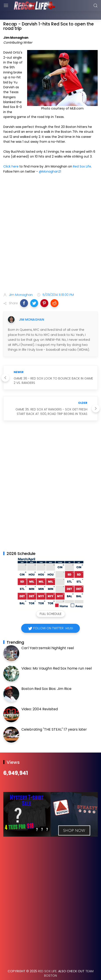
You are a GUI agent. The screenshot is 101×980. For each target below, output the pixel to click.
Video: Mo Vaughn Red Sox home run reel (57, 657)
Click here (11, 155)
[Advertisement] (50, 223)
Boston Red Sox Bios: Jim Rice (46, 678)
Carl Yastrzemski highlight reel (48, 637)
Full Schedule (51, 603)
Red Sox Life (82, 155)
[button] (24, 292)
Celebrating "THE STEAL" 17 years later (54, 718)
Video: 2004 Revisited (40, 698)
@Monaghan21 (50, 160)
